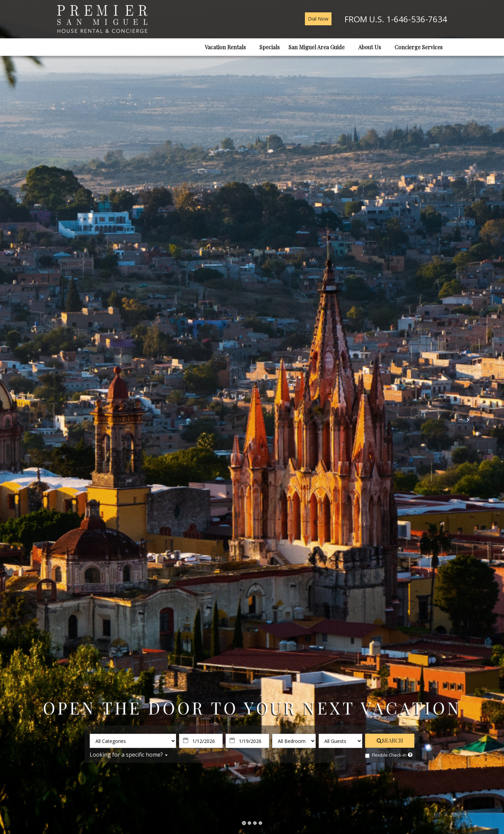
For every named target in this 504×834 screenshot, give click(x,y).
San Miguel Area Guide (319, 47)
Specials (269, 47)
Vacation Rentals (228, 47)
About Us (372, 47)
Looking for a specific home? (129, 755)
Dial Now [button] (318, 19)
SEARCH (390, 740)
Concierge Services (421, 47)
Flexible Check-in (386, 755)
